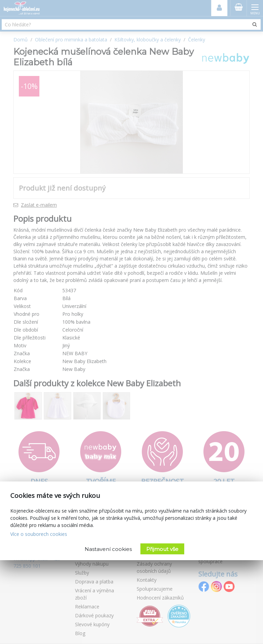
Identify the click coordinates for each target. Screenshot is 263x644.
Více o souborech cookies (39, 534)
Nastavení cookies (108, 549)
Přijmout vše (162, 549)
